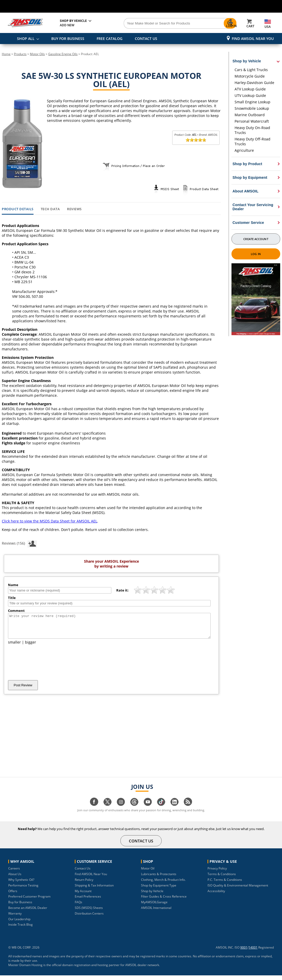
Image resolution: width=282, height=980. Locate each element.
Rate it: (122, 590)
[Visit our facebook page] (94, 809)
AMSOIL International (156, 912)
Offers (13, 896)
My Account (83, 896)
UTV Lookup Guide (250, 95)
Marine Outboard (250, 115)
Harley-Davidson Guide (254, 83)
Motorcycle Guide (250, 76)
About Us (15, 879)
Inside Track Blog (20, 929)
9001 (244, 952)
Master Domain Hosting (25, 970)
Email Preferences (88, 901)
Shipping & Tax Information (94, 890)
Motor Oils (37, 54)
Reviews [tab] (74, 209)
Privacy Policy (217, 873)
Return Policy (84, 884)
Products (20, 54)
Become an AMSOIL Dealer (28, 912)
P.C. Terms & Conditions (225, 884)
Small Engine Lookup (252, 102)
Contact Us (83, 873)
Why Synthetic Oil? (21, 884)
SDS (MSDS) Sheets (89, 912)
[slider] (196, 140)
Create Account (256, 239)
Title (12, 598)
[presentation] (47, 667)
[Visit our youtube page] (148, 809)
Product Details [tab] (18, 209)
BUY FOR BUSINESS (68, 39)
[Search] (162, 23)
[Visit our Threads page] (134, 809)
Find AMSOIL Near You (253, 39)
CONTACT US (146, 39)
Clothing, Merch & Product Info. (163, 884)
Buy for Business (20, 907)
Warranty (15, 918)
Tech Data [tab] (50, 209)
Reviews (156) (19, 543)
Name (13, 585)
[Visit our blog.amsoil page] (188, 809)
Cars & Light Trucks (251, 70)
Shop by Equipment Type (159, 890)
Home (6, 54)
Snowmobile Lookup (252, 108)
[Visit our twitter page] (107, 809)
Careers (14, 873)
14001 (253, 952)
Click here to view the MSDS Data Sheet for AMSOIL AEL (49, 521)
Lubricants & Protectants (159, 879)
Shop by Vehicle (152, 896)
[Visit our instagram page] (121, 809)
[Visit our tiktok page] (161, 809)
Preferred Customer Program (29, 901)
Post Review (23, 690)
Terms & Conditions (222, 879)
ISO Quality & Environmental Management (238, 890)
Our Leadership (19, 924)
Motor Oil (148, 873)
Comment (16, 611)
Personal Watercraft (252, 121)
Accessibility (216, 896)
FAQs (78, 907)
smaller (14, 647)
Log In (256, 254)
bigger (31, 647)
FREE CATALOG (110, 39)
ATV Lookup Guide (250, 89)
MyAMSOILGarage (154, 907)
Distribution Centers (89, 918)
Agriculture (244, 150)
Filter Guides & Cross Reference (164, 901)
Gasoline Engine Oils (63, 54)
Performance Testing (23, 890)
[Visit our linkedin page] (175, 809)
